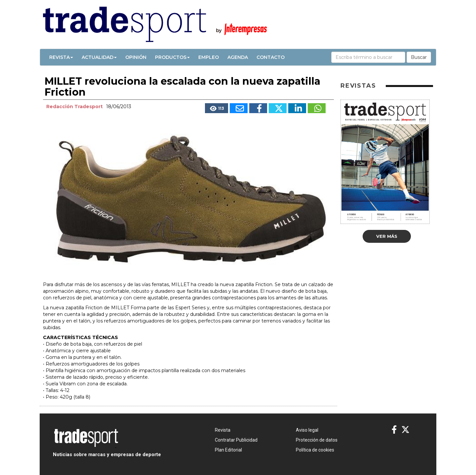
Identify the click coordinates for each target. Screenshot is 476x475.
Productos (172, 57)
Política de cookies (315, 450)
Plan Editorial (228, 450)
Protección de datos (317, 440)
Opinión (136, 57)
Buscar (419, 57)
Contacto (271, 57)
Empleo (209, 57)
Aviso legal (307, 430)
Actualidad (99, 57)
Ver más (387, 236)
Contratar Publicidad (236, 440)
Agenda (238, 57)
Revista (61, 57)
